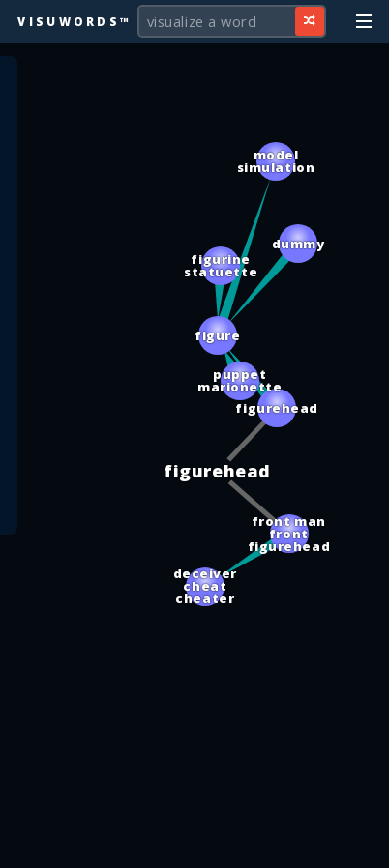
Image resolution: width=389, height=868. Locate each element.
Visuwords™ (75, 21)
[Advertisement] (194, 844)
